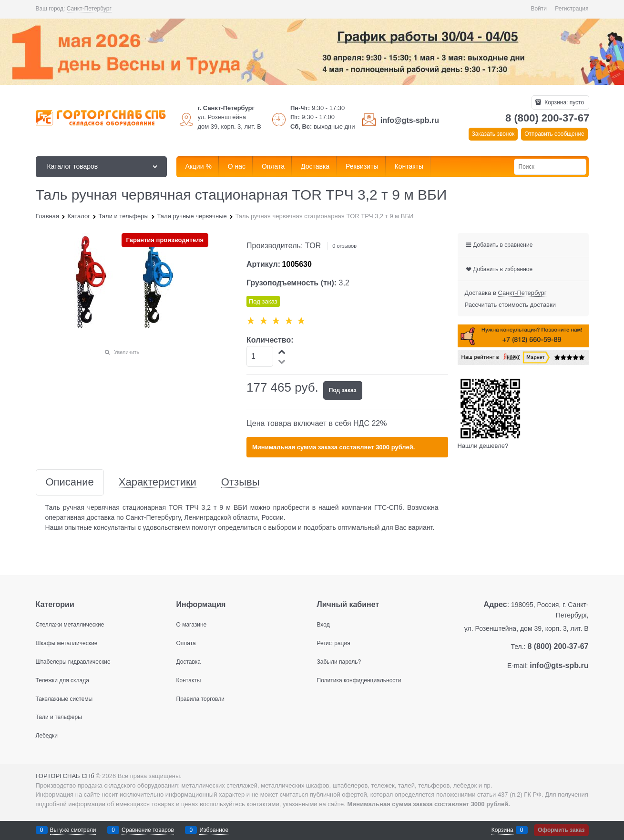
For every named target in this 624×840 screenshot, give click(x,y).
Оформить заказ (561, 830)
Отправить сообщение (554, 134)
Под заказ (343, 390)
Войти (539, 9)
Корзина (502, 830)
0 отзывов (344, 246)
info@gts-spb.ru (410, 120)
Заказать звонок (493, 134)
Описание (70, 482)
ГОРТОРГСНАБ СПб (65, 776)
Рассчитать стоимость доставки (510, 305)
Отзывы (240, 482)
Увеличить (127, 352)
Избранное (214, 830)
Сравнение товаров (148, 830)
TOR (313, 246)
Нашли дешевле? (483, 446)
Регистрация (572, 9)
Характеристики (158, 482)
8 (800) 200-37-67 (547, 118)
